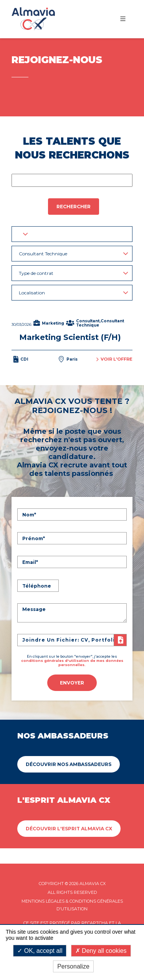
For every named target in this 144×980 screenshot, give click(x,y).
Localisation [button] (74, 293)
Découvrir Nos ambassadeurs (69, 764)
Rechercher (74, 207)
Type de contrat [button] (74, 273)
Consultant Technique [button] (74, 254)
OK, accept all (40, 951)
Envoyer (72, 683)
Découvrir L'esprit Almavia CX (69, 829)
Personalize (73, 966)
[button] (72, 234)
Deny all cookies (101, 951)
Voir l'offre (114, 359)
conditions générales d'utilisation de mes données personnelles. (72, 663)
